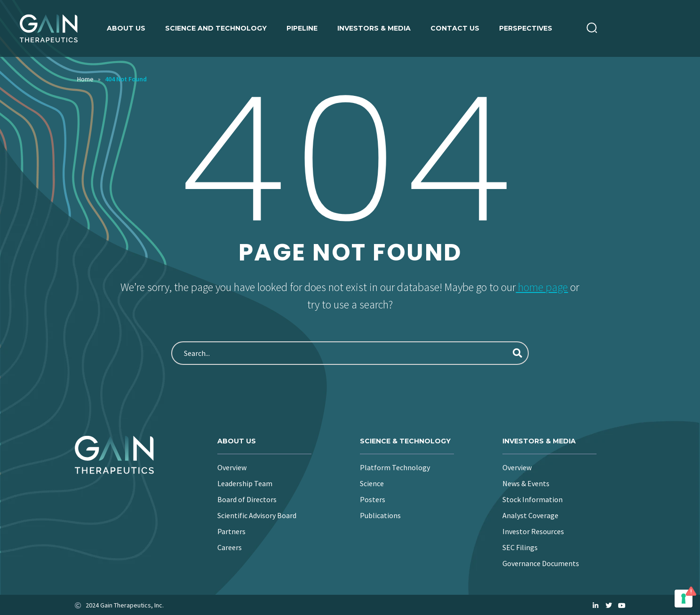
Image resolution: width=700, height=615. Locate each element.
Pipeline (302, 28)
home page (542, 287)
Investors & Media (374, 28)
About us (126, 28)
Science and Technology (216, 28)
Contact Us (455, 28)
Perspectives (526, 28)
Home (85, 79)
